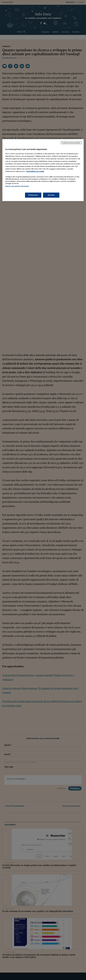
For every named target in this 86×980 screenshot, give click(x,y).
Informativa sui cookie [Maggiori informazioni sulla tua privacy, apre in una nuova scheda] (35, 171)
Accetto (51, 195)
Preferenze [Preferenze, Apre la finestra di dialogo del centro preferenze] (33, 195)
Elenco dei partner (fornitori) (17, 186)
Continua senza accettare (71, 143)
